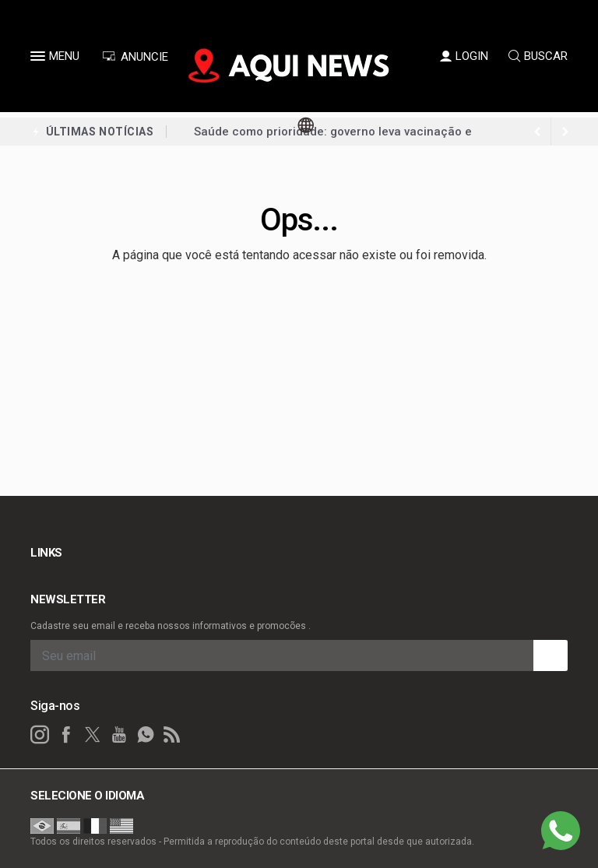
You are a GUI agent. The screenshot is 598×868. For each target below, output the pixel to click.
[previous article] (565, 132)
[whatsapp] (146, 735)
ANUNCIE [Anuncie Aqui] (135, 57)
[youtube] (119, 735)
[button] (40, 59)
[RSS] (172, 735)
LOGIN (464, 56)
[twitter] (93, 735)
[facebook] (66, 735)
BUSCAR (538, 56)
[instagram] (40, 735)
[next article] (537, 132)
